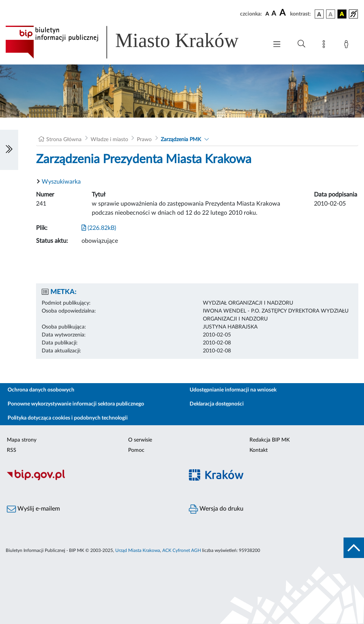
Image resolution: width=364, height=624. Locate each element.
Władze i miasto (109, 140)
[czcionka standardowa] (267, 14)
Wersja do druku (216, 509)
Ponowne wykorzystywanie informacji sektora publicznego (76, 404)
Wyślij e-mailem (33, 509)
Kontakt (259, 450)
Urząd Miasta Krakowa (138, 550)
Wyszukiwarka (61, 182)
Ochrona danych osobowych (41, 390)
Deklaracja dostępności (217, 404)
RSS (12, 450)
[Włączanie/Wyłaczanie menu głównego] (277, 45)
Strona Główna (64, 140)
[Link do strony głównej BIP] (133, 42)
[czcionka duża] (284, 13)
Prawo (144, 140)
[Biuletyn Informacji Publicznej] (91, 479)
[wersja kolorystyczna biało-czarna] (331, 14)
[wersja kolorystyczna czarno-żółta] (342, 14)
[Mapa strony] (325, 46)
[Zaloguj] (348, 46)
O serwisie (140, 440)
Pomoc (136, 450)
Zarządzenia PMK (181, 140)
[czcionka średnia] (274, 14)
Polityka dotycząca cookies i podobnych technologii (68, 418)
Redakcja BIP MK (270, 440)
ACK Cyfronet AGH (182, 550)
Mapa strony (22, 440)
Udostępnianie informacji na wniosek (233, 390)
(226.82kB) (99, 228)
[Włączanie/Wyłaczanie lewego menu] (9, 150)
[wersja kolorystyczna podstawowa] (319, 14)
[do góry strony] (354, 548)
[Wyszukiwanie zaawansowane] (301, 44)
